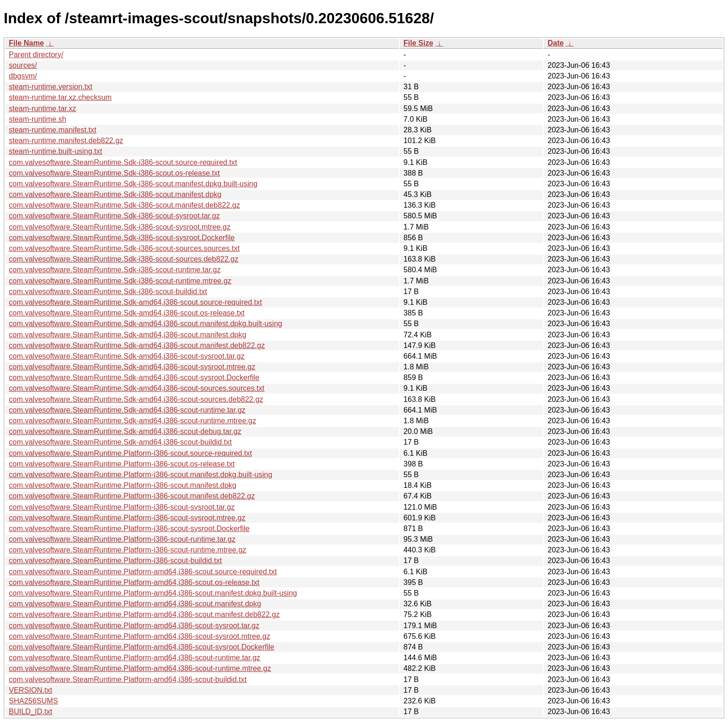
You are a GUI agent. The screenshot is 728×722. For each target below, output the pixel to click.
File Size (418, 43)
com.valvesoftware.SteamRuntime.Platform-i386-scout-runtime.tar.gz (122, 539)
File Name (26, 43)
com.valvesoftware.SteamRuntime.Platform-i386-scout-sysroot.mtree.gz (127, 518)
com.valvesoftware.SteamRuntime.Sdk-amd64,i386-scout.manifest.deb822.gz (137, 345)
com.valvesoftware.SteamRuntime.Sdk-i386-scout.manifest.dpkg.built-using (133, 184)
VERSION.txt (30, 690)
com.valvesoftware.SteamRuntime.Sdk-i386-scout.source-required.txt (123, 162)
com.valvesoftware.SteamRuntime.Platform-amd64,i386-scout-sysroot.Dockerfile (142, 647)
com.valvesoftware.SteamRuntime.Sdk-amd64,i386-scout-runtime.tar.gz (127, 410)
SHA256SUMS (33, 701)
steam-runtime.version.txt (51, 87)
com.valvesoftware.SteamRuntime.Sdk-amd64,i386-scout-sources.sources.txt (136, 388)
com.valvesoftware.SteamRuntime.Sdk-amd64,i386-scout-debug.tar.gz (125, 431)
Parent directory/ (36, 55)
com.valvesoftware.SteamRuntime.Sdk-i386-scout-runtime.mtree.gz (120, 281)
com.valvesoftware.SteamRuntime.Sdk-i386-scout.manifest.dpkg (115, 194)
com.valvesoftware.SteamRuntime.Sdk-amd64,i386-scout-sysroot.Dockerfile (134, 377)
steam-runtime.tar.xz (42, 108)
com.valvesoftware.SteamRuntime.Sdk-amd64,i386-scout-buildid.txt (120, 442)
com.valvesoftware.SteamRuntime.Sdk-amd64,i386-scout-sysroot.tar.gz (127, 356)
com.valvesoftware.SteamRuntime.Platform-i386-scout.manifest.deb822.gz (132, 496)
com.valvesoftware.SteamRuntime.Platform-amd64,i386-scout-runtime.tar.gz (135, 658)
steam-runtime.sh (38, 119)
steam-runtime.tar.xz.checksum (60, 97)
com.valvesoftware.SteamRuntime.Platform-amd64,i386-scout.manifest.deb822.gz (144, 614)
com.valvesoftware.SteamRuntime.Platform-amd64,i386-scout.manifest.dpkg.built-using (153, 593)
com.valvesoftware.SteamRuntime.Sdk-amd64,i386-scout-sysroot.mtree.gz (132, 367)
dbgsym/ (23, 76)
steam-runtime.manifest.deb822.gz (66, 141)
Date (556, 43)
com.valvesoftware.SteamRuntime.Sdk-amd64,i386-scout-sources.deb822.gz (136, 399)
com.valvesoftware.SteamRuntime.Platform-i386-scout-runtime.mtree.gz (127, 550)
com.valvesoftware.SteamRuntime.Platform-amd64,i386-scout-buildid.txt (128, 679)
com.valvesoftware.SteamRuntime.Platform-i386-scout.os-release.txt (122, 464)
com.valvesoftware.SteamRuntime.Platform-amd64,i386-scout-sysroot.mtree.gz (140, 636)
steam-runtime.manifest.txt (53, 130)
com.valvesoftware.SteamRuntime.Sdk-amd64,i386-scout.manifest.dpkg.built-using (146, 324)
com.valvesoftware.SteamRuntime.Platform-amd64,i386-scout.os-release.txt (134, 582)
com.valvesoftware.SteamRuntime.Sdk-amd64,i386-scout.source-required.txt (135, 302)
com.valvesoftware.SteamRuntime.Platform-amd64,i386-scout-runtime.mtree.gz (140, 668)
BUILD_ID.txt (30, 712)
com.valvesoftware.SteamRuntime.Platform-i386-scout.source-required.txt (130, 453)
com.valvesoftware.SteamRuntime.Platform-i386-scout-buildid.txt (115, 561)
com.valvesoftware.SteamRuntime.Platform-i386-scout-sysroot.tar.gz (122, 507)
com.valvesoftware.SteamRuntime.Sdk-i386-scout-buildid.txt (108, 292)
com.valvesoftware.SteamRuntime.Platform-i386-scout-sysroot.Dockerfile (129, 528)
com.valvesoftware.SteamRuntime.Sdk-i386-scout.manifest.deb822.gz (124, 205)
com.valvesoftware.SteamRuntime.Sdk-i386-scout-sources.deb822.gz (123, 259)
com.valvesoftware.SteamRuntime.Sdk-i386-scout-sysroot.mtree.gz (120, 227)
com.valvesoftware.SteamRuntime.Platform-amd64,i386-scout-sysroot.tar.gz (134, 626)
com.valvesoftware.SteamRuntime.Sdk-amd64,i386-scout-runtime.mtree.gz (133, 421)
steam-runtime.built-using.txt (55, 151)
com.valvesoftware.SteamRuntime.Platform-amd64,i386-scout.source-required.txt (143, 572)
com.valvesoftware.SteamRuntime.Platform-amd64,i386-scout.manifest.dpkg (135, 604)
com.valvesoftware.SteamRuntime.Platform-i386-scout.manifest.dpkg (123, 485)
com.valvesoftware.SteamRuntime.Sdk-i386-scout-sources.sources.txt (124, 248)
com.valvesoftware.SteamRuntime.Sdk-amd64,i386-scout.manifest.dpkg (127, 335)
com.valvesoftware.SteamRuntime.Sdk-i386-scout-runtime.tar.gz (115, 270)
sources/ (23, 65)
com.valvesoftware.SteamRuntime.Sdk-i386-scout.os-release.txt (114, 173)
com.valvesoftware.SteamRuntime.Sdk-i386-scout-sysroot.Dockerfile (122, 238)
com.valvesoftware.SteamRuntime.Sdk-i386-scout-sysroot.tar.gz (114, 216)
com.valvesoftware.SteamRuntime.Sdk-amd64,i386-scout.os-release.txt (127, 313)
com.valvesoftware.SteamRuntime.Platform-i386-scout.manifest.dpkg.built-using (140, 475)
